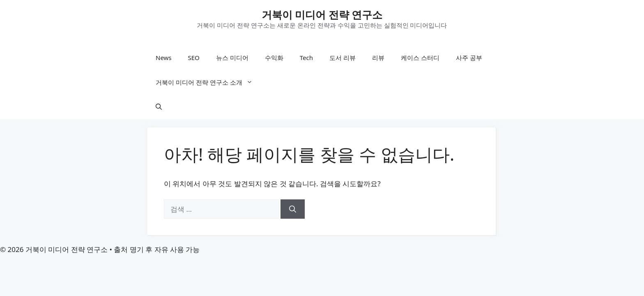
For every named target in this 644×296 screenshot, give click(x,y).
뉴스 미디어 (232, 58)
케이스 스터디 (420, 58)
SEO (194, 58)
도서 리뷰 (343, 58)
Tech (306, 58)
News (164, 58)
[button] (159, 107)
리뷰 (378, 58)
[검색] (293, 209)
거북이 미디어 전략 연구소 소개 (208, 82)
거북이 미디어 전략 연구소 (322, 14)
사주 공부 (469, 58)
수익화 (274, 58)
